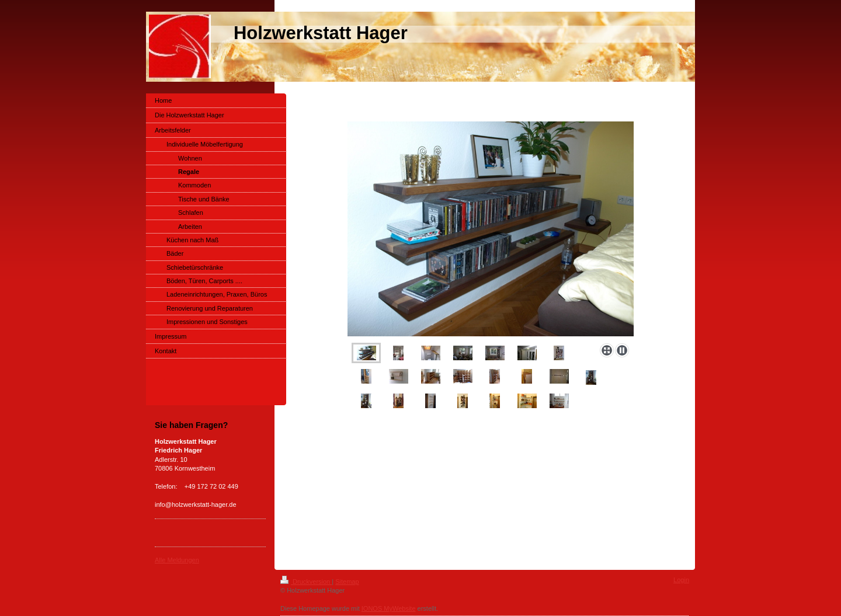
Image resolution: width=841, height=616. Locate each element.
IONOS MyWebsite (389, 608)
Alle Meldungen (177, 560)
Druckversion (306, 582)
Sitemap (347, 582)
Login (681, 580)
